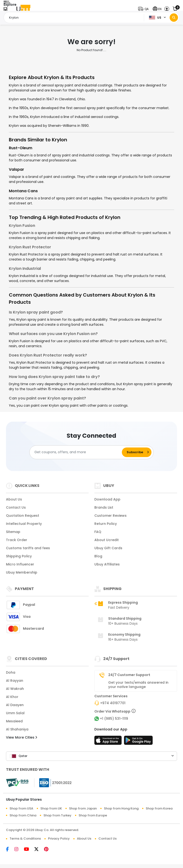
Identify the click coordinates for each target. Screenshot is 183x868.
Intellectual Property (24, 524)
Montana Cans (23, 191)
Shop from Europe (93, 815)
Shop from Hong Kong (121, 808)
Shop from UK (51, 808)
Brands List (104, 507)
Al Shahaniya (17, 729)
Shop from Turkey (57, 815)
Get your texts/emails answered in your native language (138, 685)
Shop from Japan (83, 808)
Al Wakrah (15, 689)
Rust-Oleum (21, 148)
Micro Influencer (20, 564)
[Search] (174, 18)
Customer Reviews (110, 516)
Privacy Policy (59, 839)
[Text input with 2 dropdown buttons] (75, 18)
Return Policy (106, 524)
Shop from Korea (159, 808)
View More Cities (22, 737)
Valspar (16, 169)
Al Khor (12, 697)
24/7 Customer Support (129, 675)
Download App (107, 499)
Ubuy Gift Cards (108, 548)
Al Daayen (15, 705)
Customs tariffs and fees (28, 548)
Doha (11, 672)
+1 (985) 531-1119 (114, 719)
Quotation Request (23, 516)
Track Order (17, 540)
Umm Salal (15, 713)
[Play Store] (138, 742)
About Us (14, 499)
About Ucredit (107, 540)
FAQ (98, 532)
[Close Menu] (5, 10)
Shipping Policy (19, 556)
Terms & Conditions (25, 839)
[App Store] (109, 742)
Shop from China (23, 815)
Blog (98, 556)
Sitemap (13, 532)
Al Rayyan (15, 681)
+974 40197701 (113, 703)
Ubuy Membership (22, 572)
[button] (144, 9)
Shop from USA (21, 808)
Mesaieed (14, 721)
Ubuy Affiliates (107, 564)
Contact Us (16, 507)
